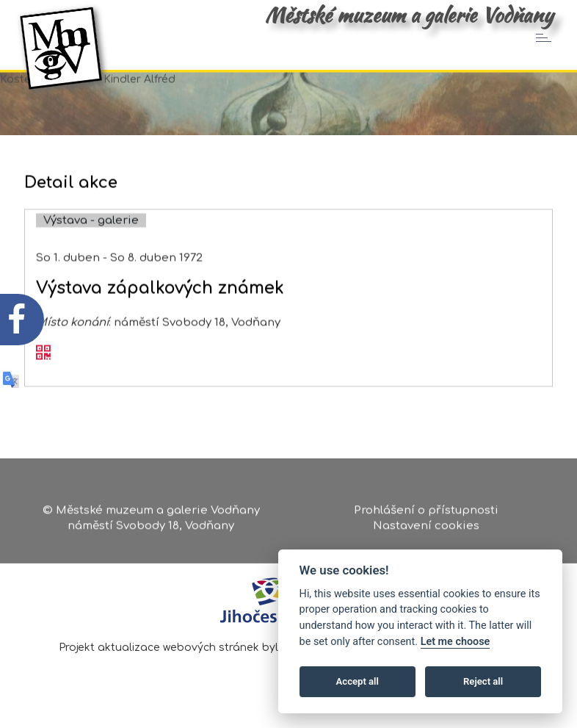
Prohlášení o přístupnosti (426, 513)
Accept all (358, 681)
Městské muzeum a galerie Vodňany (409, 15)
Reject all (483, 681)
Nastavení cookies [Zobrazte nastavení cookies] (426, 529)
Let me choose (456, 642)
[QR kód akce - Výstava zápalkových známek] (43, 364)
